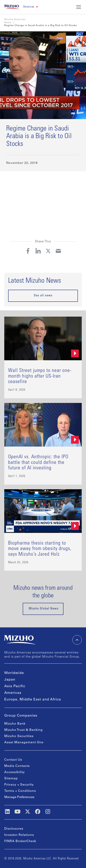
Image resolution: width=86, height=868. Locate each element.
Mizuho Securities (19, 736)
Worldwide (14, 673)
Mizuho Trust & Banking (23, 730)
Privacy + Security (19, 785)
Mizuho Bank (15, 724)
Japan (10, 680)
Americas (13, 693)
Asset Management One (24, 743)
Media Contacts (17, 766)
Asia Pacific (15, 686)
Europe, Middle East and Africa (33, 700)
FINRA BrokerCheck (20, 841)
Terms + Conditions (20, 791)
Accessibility (15, 772)
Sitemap (11, 779)
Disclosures (14, 829)
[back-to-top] (77, 640)
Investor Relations (19, 835)
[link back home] (12, 7)
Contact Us (13, 760)
